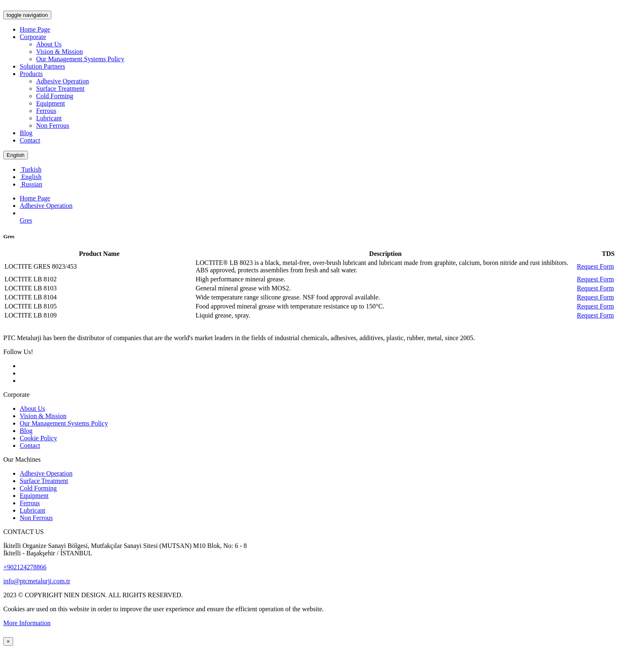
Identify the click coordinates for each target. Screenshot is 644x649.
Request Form (596, 266)
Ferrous (46, 111)
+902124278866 (25, 567)
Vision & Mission (60, 52)
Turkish (31, 169)
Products (31, 74)
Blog (26, 133)
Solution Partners (43, 66)
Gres (26, 220)
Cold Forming (55, 96)
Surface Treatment (60, 89)
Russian (31, 184)
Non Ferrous (53, 125)
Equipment (51, 103)
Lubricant (49, 118)
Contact (30, 140)
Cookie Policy (38, 438)
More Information (27, 623)
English (16, 155)
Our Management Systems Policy (80, 59)
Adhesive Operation (62, 81)
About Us (49, 44)
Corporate (33, 37)
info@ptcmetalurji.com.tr (37, 581)
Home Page (35, 29)
